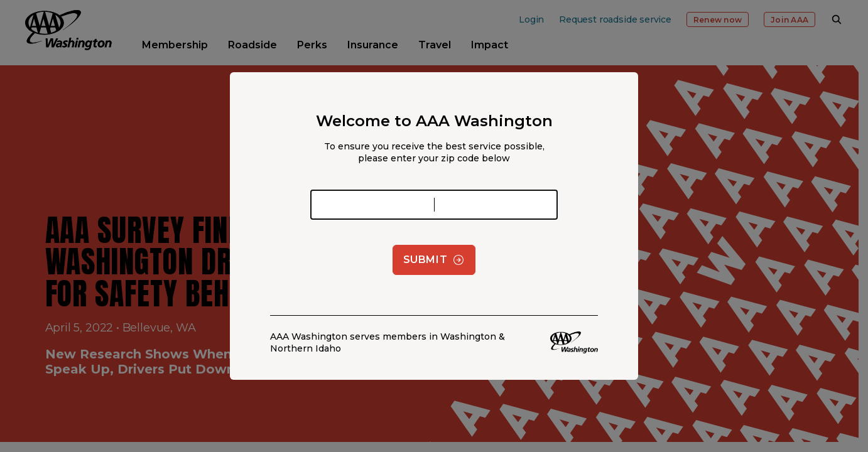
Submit (434, 260)
